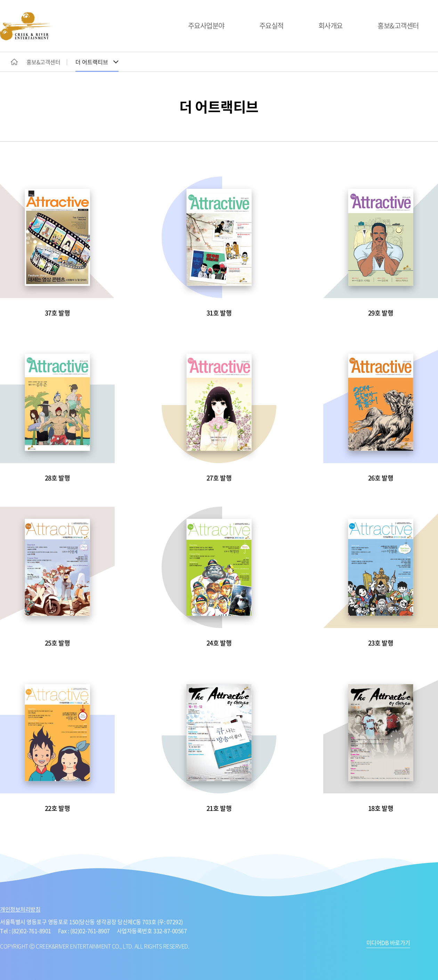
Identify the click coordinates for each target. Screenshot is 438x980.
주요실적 (271, 26)
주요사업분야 (206, 26)
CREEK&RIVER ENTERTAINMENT (26, 26)
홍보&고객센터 (398, 26)
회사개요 (331, 26)
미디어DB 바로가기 (388, 943)
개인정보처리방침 (20, 909)
